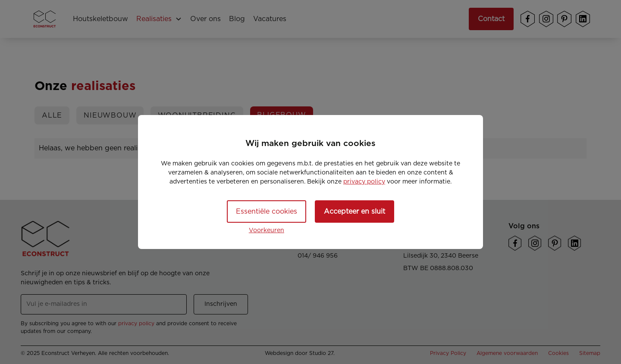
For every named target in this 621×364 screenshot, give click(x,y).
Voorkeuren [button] (267, 230)
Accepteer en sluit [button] (354, 212)
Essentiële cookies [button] (267, 212)
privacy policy (364, 182)
